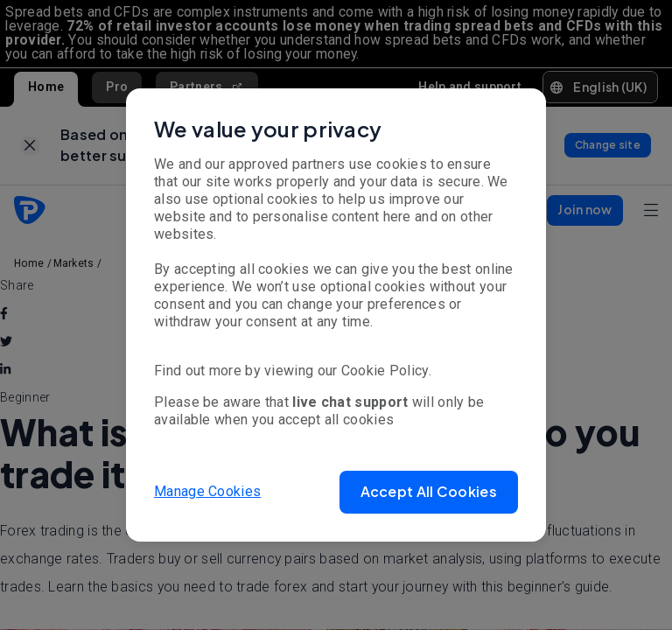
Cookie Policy (385, 371)
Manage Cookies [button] (207, 491)
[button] (429, 492)
